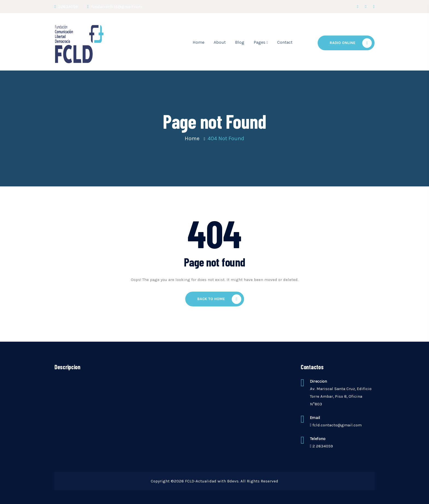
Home (198, 42)
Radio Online (351, 43)
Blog (240, 42)
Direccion (319, 381)
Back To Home (219, 299)
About (220, 42)
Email (315, 418)
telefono (318, 439)
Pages (260, 42)
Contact (285, 42)
